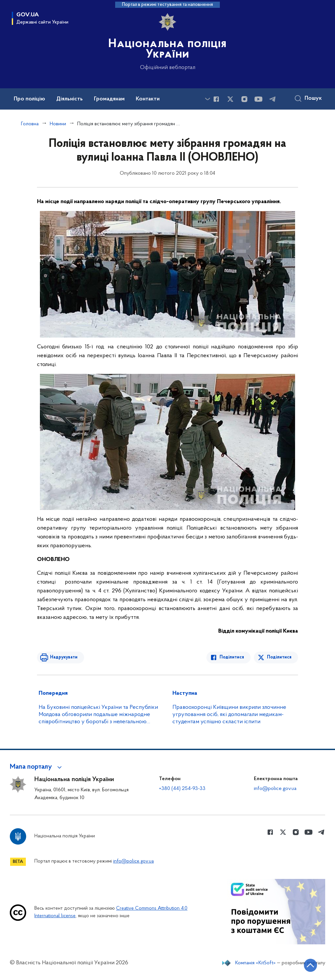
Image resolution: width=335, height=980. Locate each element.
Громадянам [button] (109, 99)
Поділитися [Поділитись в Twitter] (279, 657)
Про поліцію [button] (29, 99)
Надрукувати (64, 657)
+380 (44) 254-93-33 (182, 789)
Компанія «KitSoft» (256, 963)
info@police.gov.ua (275, 789)
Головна (30, 124)
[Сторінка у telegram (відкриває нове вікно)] (273, 99)
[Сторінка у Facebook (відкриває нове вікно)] (216, 99)
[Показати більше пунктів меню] (207, 99)
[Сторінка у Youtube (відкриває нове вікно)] (258, 99)
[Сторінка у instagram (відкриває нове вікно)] (244, 99)
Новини (58, 124)
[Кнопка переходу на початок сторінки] (310, 965)
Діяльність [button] (70, 99)
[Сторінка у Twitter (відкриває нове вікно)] (230, 99)
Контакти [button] (148, 99)
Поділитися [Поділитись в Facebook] (232, 657)
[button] (37, 767)
